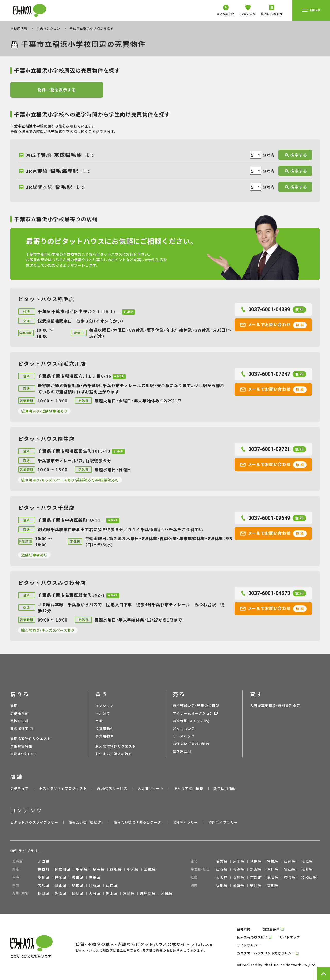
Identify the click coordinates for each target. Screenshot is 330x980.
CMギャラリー (186, 822)
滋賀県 (273, 877)
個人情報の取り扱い (252, 937)
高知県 (273, 885)
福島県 (307, 861)
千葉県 (82, 869)
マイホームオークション (193, 713)
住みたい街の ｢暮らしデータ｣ (139, 822)
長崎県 (78, 893)
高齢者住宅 (20, 728)
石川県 (273, 869)
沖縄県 (167, 893)
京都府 (256, 877)
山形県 (290, 861)
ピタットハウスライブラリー (34, 822)
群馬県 (116, 869)
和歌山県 (309, 877)
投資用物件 (105, 728)
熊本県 (112, 893)
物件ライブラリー (223, 822)
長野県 (239, 869)
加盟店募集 (271, 929)
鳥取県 (78, 885)
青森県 (222, 861)
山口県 (112, 885)
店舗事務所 (20, 713)
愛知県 (44, 877)
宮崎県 (129, 893)
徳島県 (256, 885)
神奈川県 (63, 869)
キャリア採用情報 (188, 788)
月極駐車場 (20, 721)
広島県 (44, 885)
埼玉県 (99, 869)
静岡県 (61, 877)
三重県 (95, 877)
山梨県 (222, 869)
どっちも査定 (184, 728)
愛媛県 (239, 885)
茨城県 (150, 869)
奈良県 (290, 877)
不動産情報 (19, 28)
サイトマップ (290, 937)
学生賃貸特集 (21, 746)
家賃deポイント (24, 754)
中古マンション (49, 28)
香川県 (222, 885)
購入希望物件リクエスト (116, 746)
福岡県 (44, 893)
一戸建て (103, 713)
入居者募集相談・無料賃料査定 (275, 706)
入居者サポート (151, 788)
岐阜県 (78, 877)
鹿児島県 (148, 893)
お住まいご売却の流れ (191, 744)
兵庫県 (239, 877)
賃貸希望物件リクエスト (31, 739)
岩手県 (239, 861)
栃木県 (133, 869)
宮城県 (273, 861)
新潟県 (256, 869)
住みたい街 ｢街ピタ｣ (86, 822)
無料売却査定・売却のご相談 (196, 706)
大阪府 (222, 877)
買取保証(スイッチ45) (191, 721)
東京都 (44, 869)
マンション (105, 706)
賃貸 (14, 706)
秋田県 (256, 861)
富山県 (290, 869)
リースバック (184, 736)
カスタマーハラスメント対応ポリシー (266, 953)
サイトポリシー (249, 945)
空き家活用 (182, 751)
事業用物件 (105, 736)
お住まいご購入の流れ (114, 754)
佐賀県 (61, 893)
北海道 (44, 861)
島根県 (95, 885)
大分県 (95, 893)
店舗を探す (20, 788)
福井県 (307, 869)
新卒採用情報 (225, 788)
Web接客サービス (112, 788)
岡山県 (61, 885)
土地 (99, 721)
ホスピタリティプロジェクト (63, 788)
